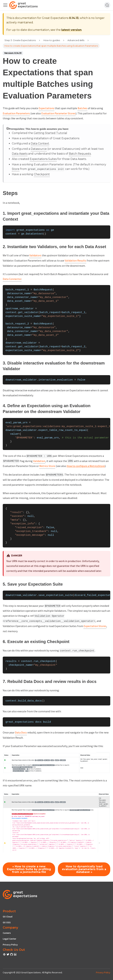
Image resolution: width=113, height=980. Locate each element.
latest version (71, 30)
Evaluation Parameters (16, 113)
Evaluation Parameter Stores (58, 113)
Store (16, 169)
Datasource (39, 149)
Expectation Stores (95, 626)
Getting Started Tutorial (50, 133)
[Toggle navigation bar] (5, 5)
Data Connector (12, 279)
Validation (39, 461)
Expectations (46, 108)
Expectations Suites (43, 159)
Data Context (40, 143)
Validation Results (75, 260)
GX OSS (7, 922)
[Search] (107, 5)
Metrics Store (47, 466)
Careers (7, 933)
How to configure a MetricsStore (86, 466)
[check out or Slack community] (5, 955)
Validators (35, 255)
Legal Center (9, 939)
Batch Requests (80, 154)
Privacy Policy (10, 945)
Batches (82, 108)
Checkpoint (42, 174)
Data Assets (20, 154)
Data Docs (21, 732)
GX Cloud (8, 917)
